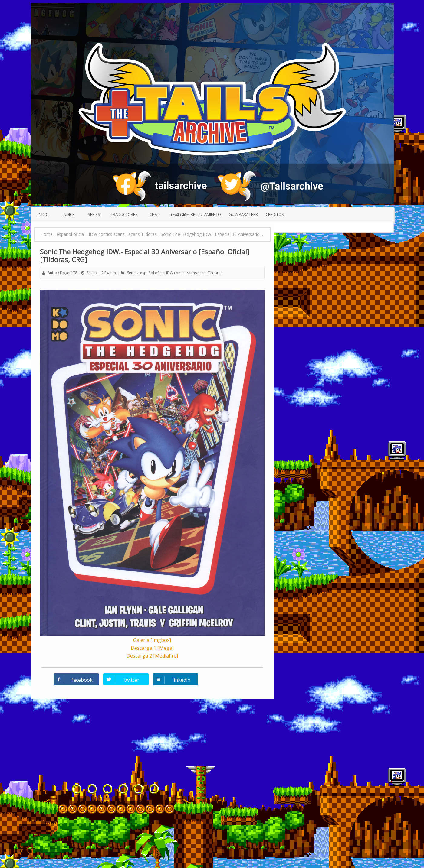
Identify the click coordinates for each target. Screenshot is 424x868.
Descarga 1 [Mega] (152, 648)
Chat (154, 214)
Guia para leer (243, 214)
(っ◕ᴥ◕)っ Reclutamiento (196, 214)
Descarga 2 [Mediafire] (152, 656)
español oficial (153, 273)
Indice (69, 214)
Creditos (275, 214)
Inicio (43, 214)
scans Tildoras (210, 273)
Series (94, 214)
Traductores (124, 214)
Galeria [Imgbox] (152, 640)
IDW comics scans (181, 273)
